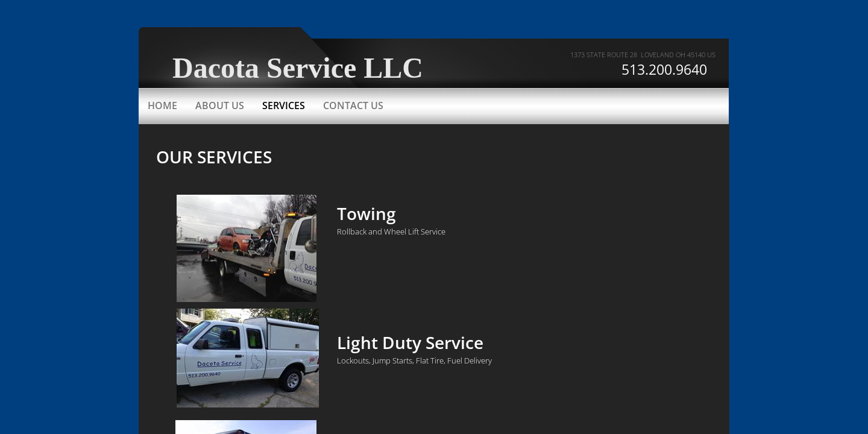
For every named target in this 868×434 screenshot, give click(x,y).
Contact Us (353, 105)
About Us (220, 105)
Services (284, 105)
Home (162, 105)
